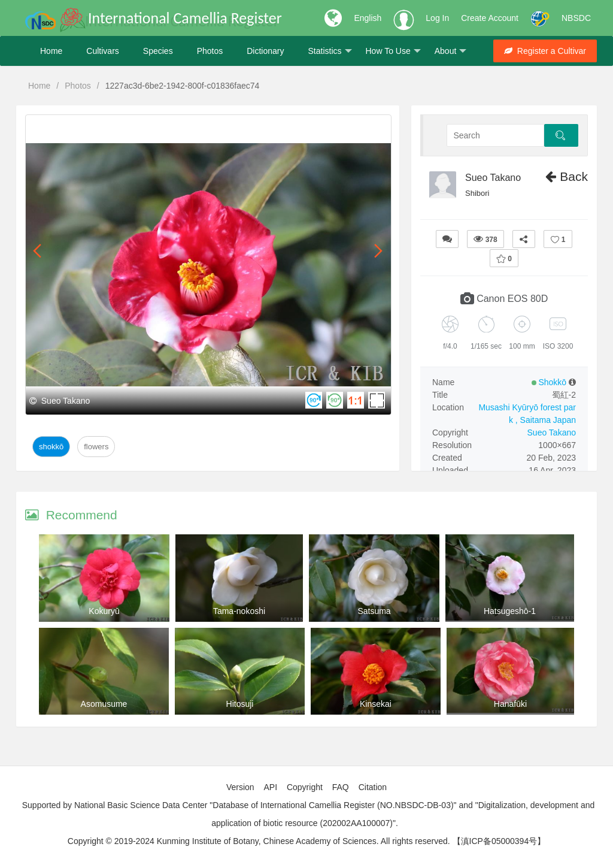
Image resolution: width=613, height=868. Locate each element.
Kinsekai (376, 704)
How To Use (393, 51)
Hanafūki (510, 704)
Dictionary (265, 51)
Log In (437, 18)
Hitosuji (240, 704)
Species (158, 51)
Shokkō (51, 447)
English (368, 18)
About (451, 51)
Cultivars (102, 51)
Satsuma (374, 611)
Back (567, 176)
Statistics (330, 51)
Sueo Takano (493, 178)
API (270, 787)
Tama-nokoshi (239, 611)
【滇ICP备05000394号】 (499, 841)
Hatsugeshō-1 (510, 611)
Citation (373, 787)
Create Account (490, 18)
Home (51, 51)
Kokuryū (104, 611)
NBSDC (576, 18)
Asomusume (104, 704)
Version (240, 787)
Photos (210, 51)
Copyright (305, 787)
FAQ (341, 787)
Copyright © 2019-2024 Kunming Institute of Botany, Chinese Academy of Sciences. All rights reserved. (259, 841)
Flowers (96, 447)
